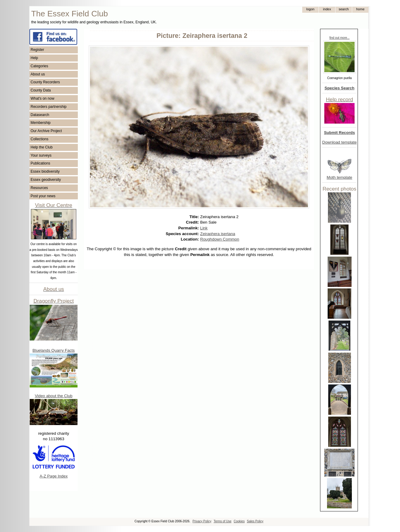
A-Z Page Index (54, 476)
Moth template (339, 177)
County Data (41, 90)
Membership (41, 123)
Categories (39, 66)
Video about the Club (54, 396)
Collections (40, 139)
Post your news (43, 196)
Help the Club (42, 147)
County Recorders (45, 82)
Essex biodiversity (45, 171)
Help (34, 58)
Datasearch (40, 115)
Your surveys (41, 155)
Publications (40, 163)
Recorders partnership (49, 107)
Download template (339, 142)
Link (204, 228)
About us (38, 74)
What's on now (42, 98)
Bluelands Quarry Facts (53, 350)
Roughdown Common (220, 239)
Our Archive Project (46, 131)
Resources (39, 188)
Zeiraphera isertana (218, 234)
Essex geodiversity (46, 180)
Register (37, 50)
